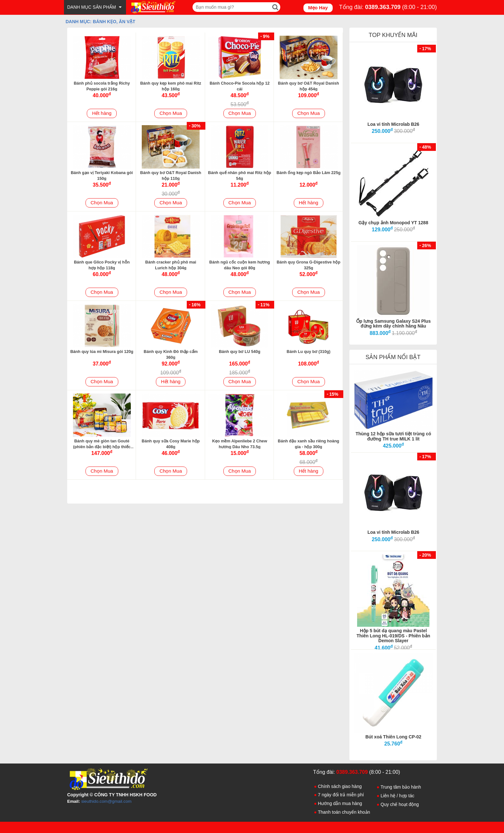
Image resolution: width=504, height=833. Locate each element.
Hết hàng (102, 113)
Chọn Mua (171, 113)
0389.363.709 (383, 7)
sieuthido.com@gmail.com (107, 801)
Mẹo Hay (318, 8)
